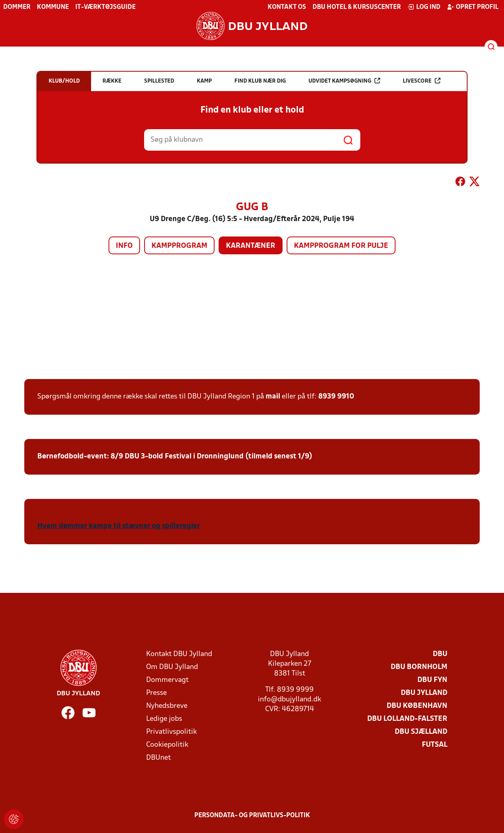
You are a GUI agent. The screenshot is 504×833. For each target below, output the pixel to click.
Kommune (53, 7)
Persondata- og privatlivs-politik (252, 816)
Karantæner (251, 246)
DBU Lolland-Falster (407, 719)
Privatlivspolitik (171, 732)
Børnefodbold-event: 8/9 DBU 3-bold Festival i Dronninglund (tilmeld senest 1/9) (175, 457)
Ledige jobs (164, 719)
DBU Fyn (432, 680)
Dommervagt (167, 680)
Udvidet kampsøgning (344, 81)
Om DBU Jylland (172, 667)
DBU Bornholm (419, 667)
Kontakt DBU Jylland (179, 654)
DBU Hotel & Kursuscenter (357, 7)
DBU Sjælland (421, 732)
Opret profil (473, 7)
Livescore (422, 81)
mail (273, 397)
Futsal (435, 745)
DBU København (417, 706)
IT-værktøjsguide (105, 7)
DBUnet (158, 758)
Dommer (17, 7)
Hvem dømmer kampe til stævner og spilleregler (119, 526)
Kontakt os (287, 7)
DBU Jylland (424, 693)
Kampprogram (179, 246)
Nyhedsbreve (167, 706)
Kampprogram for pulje (341, 246)
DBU (440, 654)
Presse (156, 693)
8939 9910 (336, 397)
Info (124, 246)
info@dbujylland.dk (289, 700)
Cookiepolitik (167, 745)
